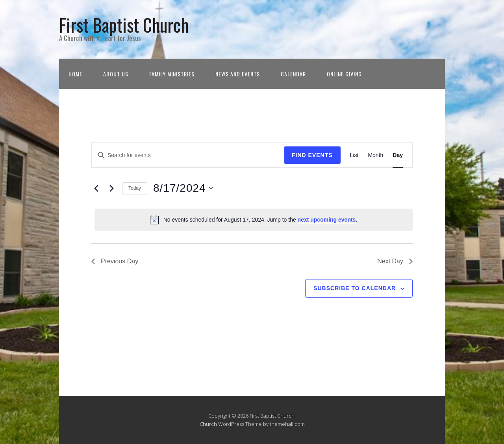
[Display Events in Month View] (375, 155)
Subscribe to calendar (355, 288)
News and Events (238, 74)
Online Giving (344, 74)
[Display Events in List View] (354, 155)
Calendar (293, 74)
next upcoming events (327, 220)
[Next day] (111, 188)
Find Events (312, 155)
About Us (116, 74)
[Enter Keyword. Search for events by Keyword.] (188, 155)
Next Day (395, 261)
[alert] (254, 220)
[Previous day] (96, 188)
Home (75, 74)
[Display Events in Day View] (398, 155)
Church (208, 424)
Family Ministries (172, 74)
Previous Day (115, 261)
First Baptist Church (124, 25)
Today (135, 188)
